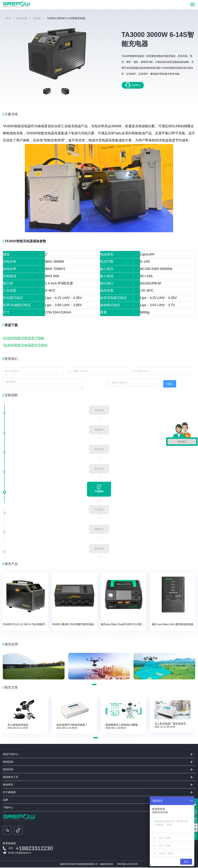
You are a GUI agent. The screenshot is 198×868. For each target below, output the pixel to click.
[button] (94, 685)
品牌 (5, 800)
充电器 (37, 18)
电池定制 (8, 762)
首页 (8, 18)
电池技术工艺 (11, 778)
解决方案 (22, 18)
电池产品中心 (11, 755)
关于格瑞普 (9, 793)
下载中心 (8, 808)
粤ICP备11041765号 (127, 865)
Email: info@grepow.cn (20, 853)
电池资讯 (8, 785)
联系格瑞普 (9, 844)
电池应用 (8, 770)
